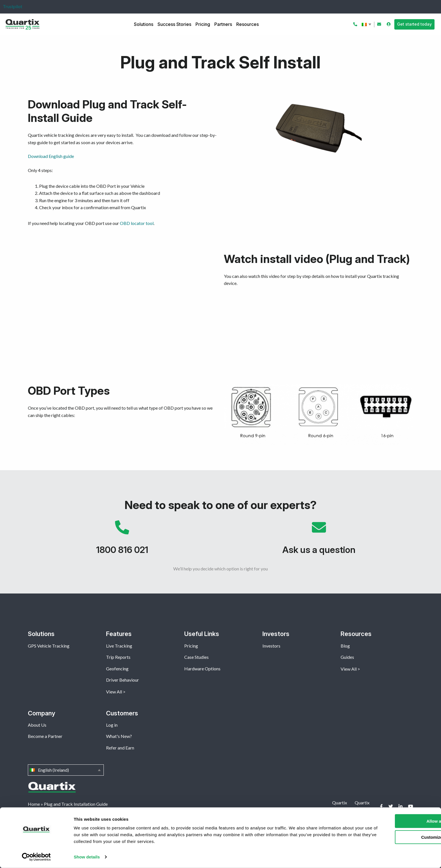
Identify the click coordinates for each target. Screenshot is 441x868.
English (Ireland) (367, 24)
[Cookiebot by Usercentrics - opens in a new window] (36, 857)
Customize (394, 837)
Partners (223, 24)
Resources (247, 24)
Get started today (414, 24)
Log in (112, 725)
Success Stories (174, 24)
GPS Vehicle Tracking (49, 646)
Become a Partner (45, 736)
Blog (345, 646)
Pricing (203, 24)
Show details (87, 857)
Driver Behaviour (122, 680)
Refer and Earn (120, 748)
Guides (347, 657)
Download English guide (51, 156)
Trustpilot (13, 6)
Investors (271, 646)
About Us (37, 725)
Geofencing (117, 669)
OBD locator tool (137, 223)
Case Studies (196, 657)
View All (114, 692)
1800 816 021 (122, 540)
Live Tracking (119, 646)
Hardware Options (202, 669)
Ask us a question (319, 540)
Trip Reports (118, 657)
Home (34, 804)
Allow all (394, 821)
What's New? (119, 736)
